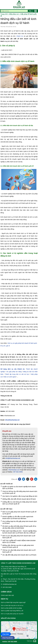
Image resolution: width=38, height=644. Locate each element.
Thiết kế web (30, 641)
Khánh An (20, 36)
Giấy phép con (14, 14)
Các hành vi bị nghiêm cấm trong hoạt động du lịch (20, 496)
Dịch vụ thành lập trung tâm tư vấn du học (12, 605)
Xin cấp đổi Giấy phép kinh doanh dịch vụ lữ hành (19, 555)
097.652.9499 (18, 472)
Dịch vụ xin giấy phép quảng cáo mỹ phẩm (12, 614)
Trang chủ (4, 14)
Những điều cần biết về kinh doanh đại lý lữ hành (19, 499)
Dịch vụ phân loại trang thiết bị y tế (12, 611)
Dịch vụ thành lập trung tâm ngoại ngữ (13, 602)
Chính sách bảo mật (7, 595)
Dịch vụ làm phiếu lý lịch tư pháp (11, 608)
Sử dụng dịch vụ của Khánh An (13, 369)
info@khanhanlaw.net (13, 458)
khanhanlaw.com (14, 470)
